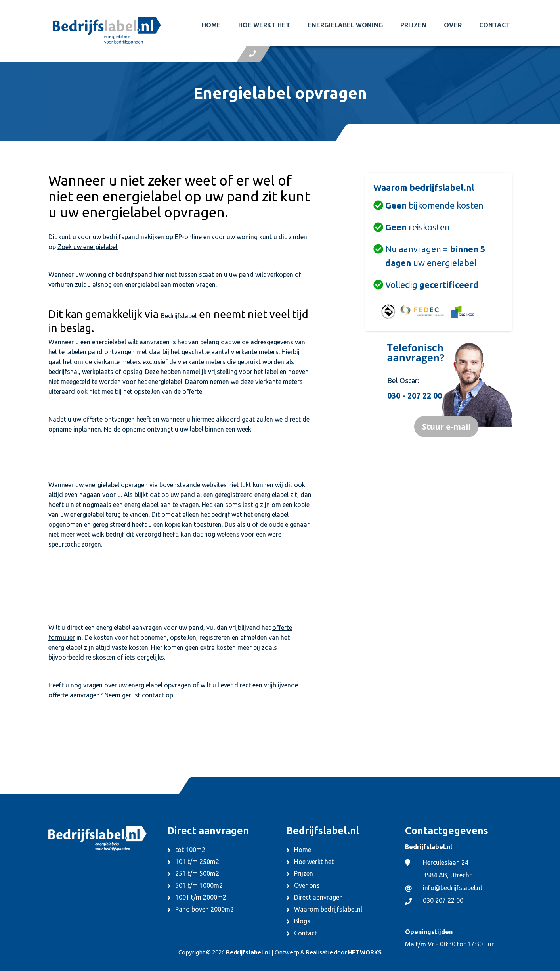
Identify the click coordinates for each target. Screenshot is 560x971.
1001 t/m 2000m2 (201, 897)
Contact (495, 25)
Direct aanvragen (318, 897)
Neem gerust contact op (139, 695)
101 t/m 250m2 (197, 862)
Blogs (302, 921)
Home (211, 25)
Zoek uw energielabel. (88, 247)
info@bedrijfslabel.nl (452, 888)
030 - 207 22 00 (415, 396)
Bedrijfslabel (179, 316)
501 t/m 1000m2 (199, 885)
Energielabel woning (345, 25)
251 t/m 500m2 (197, 873)
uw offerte (88, 419)
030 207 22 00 (443, 900)
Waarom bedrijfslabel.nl (328, 909)
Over (453, 25)
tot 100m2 (190, 850)
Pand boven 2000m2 (205, 909)
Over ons (307, 885)
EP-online (188, 237)
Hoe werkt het (264, 25)
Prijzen (413, 25)
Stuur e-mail (446, 427)
